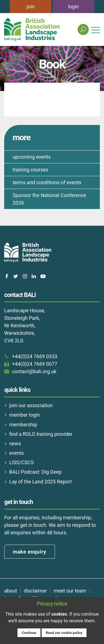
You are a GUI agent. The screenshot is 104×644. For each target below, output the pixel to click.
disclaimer (35, 591)
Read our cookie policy (64, 633)
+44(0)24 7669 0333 (35, 356)
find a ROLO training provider (41, 434)
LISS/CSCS (21, 462)
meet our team (70, 591)
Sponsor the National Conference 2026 (50, 199)
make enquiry (30, 552)
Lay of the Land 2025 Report (40, 482)
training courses (31, 170)
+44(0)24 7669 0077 (35, 364)
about (11, 591)
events (17, 453)
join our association (31, 405)
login (73, 7)
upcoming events (32, 157)
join (31, 7)
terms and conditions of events (47, 182)
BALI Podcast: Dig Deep (35, 472)
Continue (29, 633)
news (15, 443)
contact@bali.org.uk (34, 371)
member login (24, 415)
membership (23, 425)
